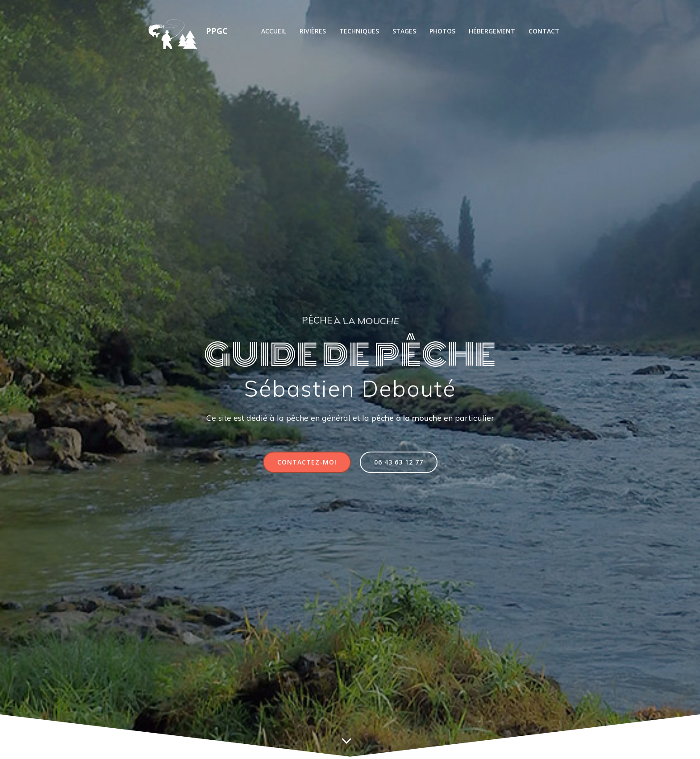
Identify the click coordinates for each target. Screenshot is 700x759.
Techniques (359, 31)
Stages (404, 31)
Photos (442, 31)
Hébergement (492, 31)
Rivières (313, 31)
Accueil (274, 31)
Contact (544, 31)
